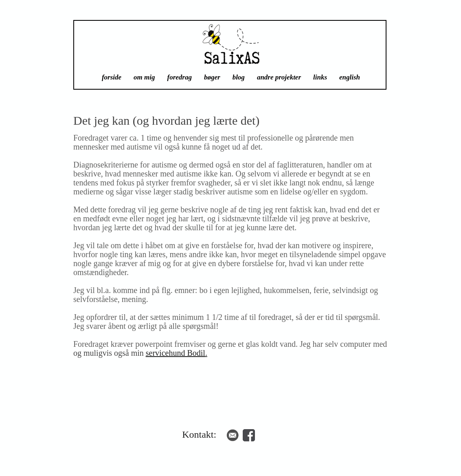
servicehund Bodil (176, 353)
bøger (212, 77)
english (350, 77)
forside (112, 77)
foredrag (180, 77)
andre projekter (279, 77)
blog (239, 77)
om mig (144, 77)
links (320, 77)
